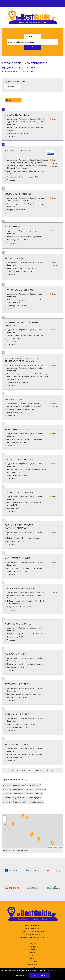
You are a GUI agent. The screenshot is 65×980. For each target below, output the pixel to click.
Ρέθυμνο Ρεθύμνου (14, 538)
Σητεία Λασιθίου (13, 724)
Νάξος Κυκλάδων (13, 171)
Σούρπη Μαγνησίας (14, 664)
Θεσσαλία (39, 664)
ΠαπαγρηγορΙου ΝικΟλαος (20, 588)
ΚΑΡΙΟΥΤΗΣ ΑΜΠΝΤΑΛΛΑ (18, 227)
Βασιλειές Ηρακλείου (15, 694)
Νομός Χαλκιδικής (28, 634)
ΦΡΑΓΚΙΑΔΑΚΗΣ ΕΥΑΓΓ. (17, 714)
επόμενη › (40, 771)
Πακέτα (32, 956)
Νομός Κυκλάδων (27, 171)
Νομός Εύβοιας (25, 568)
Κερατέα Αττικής (13, 237)
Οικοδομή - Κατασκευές (24, 163)
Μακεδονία (11, 207)
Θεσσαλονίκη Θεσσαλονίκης (17, 204)
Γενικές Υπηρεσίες (22, 168)
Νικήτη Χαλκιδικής (14, 634)
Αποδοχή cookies (40, 975)
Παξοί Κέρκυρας (41, 374)
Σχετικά (32, 958)
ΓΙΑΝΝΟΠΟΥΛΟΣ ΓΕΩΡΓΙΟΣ (19, 290)
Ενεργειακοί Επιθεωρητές (25, 595)
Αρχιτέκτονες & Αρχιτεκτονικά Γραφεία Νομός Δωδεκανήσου (24, 789)
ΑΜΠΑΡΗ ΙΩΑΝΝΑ (14, 258)
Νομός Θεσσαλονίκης (36, 204)
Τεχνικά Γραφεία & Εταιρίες (33, 365)
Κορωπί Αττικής (13, 374)
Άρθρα (32, 953)
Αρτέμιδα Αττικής (14, 336)
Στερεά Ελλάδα (37, 237)
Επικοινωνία (32, 964)
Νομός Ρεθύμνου (28, 538)
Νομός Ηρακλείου (30, 694)
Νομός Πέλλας (25, 268)
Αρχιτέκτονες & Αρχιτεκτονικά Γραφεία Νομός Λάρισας (22, 794)
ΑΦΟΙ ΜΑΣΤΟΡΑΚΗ (15, 399)
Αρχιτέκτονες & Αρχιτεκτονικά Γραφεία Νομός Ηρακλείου (23, 802)
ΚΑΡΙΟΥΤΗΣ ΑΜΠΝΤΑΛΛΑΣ (19, 429)
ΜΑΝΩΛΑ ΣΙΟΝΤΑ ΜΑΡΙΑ (17, 150)
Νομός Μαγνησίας (28, 664)
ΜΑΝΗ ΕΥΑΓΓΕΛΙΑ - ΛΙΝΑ (18, 558)
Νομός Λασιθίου (28, 409)
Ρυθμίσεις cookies (22, 975)
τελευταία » (49, 771)
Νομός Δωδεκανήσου (31, 300)
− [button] (5, 820)
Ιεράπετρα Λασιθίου (14, 409)
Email (54, 119)
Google (61, 847)
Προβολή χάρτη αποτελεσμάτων (17, 850)
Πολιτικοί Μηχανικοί (15, 365)
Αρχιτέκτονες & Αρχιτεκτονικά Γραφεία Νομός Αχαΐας (22, 798)
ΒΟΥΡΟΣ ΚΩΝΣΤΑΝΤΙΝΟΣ (18, 194)
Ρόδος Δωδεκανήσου (15, 300)
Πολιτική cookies (57, 970)
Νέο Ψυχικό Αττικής (27, 374)
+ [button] (5, 817)
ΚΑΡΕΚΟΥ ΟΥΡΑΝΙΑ (15, 654)
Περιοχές (32, 947)
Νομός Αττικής (26, 237)
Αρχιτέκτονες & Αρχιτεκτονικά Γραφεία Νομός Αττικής (22, 785)
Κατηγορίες (32, 944)
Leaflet (50, 847)
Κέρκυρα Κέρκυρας (14, 128)
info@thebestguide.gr (33, 934)
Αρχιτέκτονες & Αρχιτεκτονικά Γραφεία (21, 119)
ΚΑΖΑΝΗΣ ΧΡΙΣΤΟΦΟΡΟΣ (18, 624)
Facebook (56, 166)
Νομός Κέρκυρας (28, 128)
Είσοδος (33, 967)
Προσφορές (32, 950)
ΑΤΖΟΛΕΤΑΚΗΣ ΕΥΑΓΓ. (16, 684)
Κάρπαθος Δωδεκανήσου (16, 470)
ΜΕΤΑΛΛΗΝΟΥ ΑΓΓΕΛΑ (17, 115)
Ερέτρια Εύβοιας (13, 568)
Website (55, 163)
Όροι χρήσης (32, 961)
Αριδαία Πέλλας (13, 268)
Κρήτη (37, 409)
